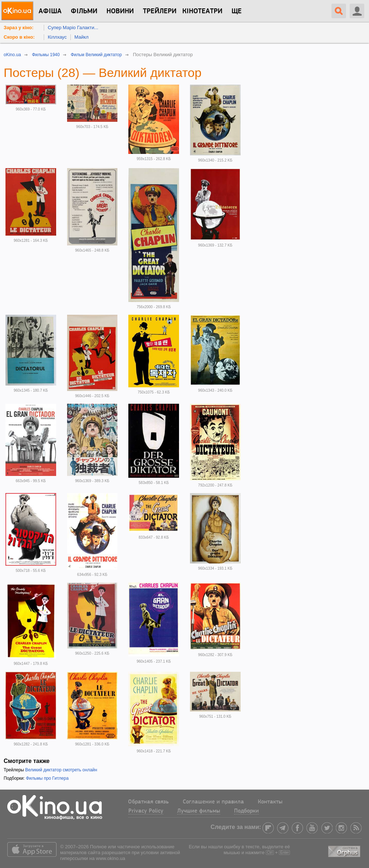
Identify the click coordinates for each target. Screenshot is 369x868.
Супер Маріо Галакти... (73, 28)
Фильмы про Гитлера (47, 778)
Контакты (270, 802)
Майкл (81, 37)
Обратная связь (148, 802)
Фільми (84, 11)
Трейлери (160, 11)
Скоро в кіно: (19, 37)
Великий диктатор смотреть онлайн (61, 770)
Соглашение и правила (213, 802)
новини (120, 11)
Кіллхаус (57, 37)
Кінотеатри (202, 11)
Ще (237, 11)
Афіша (50, 11)
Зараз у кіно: (19, 28)
